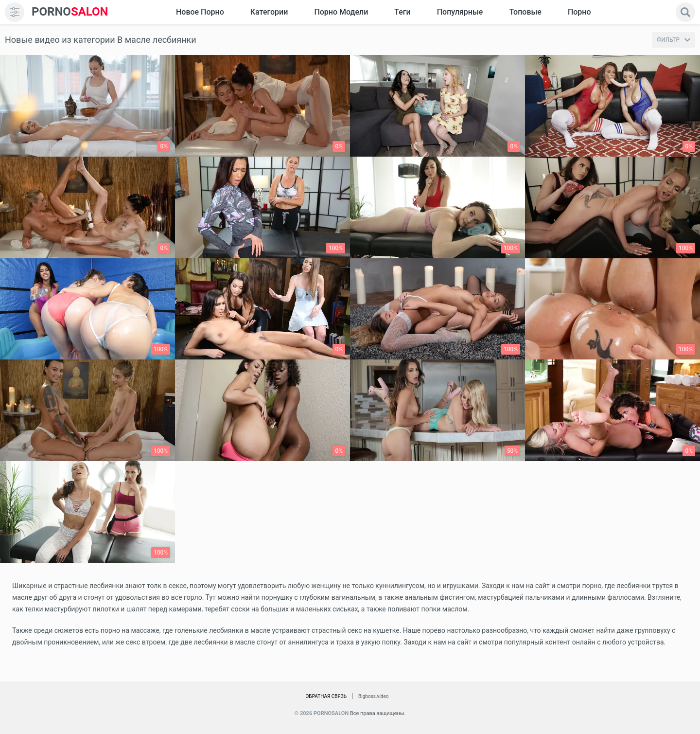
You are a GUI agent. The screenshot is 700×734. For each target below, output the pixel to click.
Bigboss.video (373, 696)
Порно (579, 12)
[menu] (15, 12)
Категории (269, 12)
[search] (685, 12)
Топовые (525, 12)
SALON (70, 12)
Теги (402, 12)
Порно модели (341, 12)
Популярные (460, 12)
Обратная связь (326, 696)
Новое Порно (200, 12)
